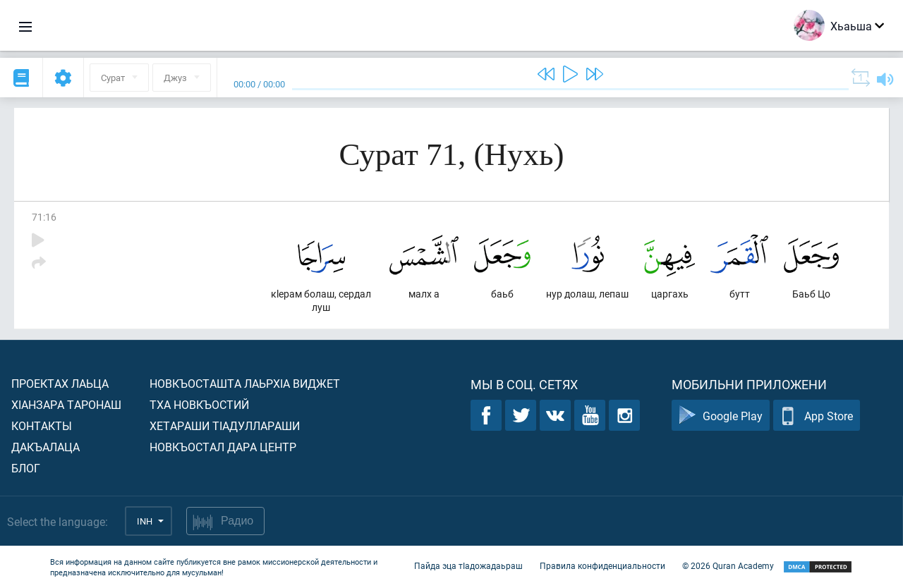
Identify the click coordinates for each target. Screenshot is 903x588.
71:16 (44, 217)
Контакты (42, 425)
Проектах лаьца (60, 383)
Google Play (721, 416)
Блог (26, 468)
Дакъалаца (46, 447)
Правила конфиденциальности (602, 565)
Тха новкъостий (199, 404)
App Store (817, 416)
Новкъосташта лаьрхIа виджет (245, 383)
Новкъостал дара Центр (223, 447)
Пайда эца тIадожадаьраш (468, 565)
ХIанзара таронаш (66, 404)
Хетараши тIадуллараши (225, 425)
